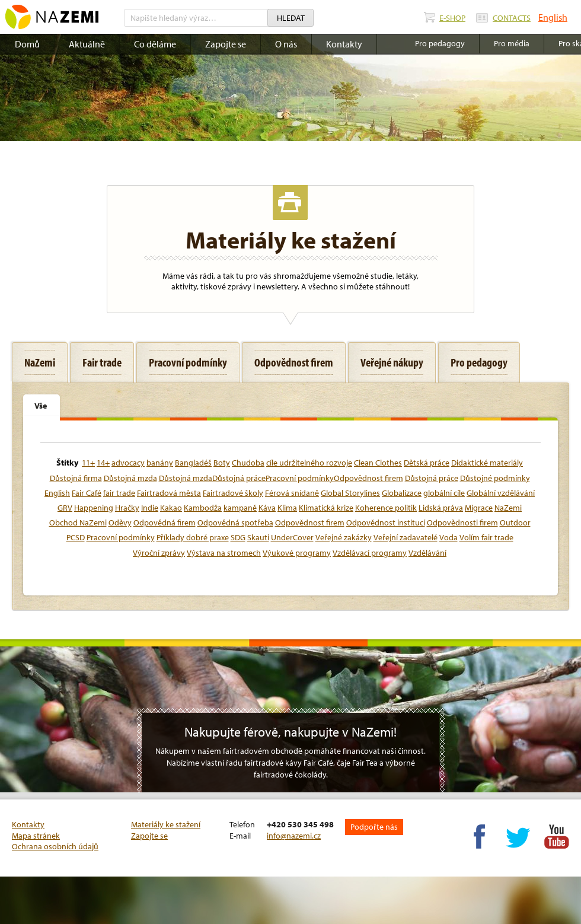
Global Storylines (350, 493)
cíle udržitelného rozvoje (309, 463)
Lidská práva (441, 508)
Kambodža (203, 508)
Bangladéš (193, 463)
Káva (267, 508)
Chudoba (248, 463)
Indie (150, 508)
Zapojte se (226, 44)
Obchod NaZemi (78, 522)
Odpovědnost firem (310, 522)
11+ (88, 463)
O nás (286, 44)
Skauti (258, 537)
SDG (238, 537)
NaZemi (508, 508)
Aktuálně (87, 44)
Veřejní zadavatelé (406, 537)
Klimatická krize (326, 508)
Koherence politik (386, 508)
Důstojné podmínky (495, 478)
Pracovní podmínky (121, 537)
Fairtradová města (169, 493)
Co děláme (155, 44)
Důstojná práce (432, 478)
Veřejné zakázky (344, 537)
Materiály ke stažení (166, 824)
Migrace (479, 508)
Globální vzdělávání (501, 493)
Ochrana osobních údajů (55, 846)
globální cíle (444, 493)
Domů (27, 44)
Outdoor (515, 522)
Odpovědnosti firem (462, 522)
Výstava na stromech (224, 553)
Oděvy (120, 522)
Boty (222, 463)
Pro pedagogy (440, 43)
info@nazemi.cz (294, 836)
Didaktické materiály (487, 463)
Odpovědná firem (165, 522)
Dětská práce (427, 463)
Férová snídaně (292, 493)
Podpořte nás (374, 827)
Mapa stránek (36, 836)
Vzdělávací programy (370, 553)
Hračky (127, 508)
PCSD (76, 537)
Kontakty (344, 44)
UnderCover (292, 537)
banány (160, 463)
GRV (65, 508)
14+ (103, 463)
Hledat (291, 18)
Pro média (512, 43)
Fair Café (87, 493)
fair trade (119, 493)
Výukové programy (297, 553)
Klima (287, 508)
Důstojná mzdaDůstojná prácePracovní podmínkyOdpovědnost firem (281, 478)
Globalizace (402, 493)
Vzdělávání (427, 553)
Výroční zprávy (159, 553)
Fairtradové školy (233, 493)
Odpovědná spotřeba (235, 522)
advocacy (128, 463)
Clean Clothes (378, 463)
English (553, 17)
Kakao (171, 508)
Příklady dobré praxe (193, 537)
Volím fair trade (486, 537)
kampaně (240, 508)
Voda (448, 537)
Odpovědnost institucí (386, 522)
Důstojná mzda (130, 478)
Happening (94, 508)
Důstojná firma (76, 478)
